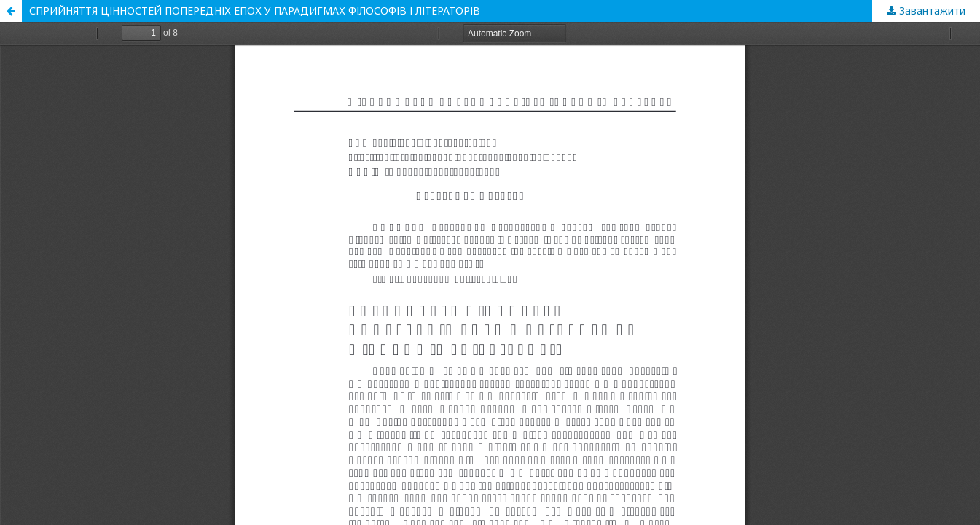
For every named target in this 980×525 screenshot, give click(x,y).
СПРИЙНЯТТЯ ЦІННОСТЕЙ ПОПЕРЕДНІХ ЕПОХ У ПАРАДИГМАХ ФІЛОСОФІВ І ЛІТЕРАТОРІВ (255, 11)
